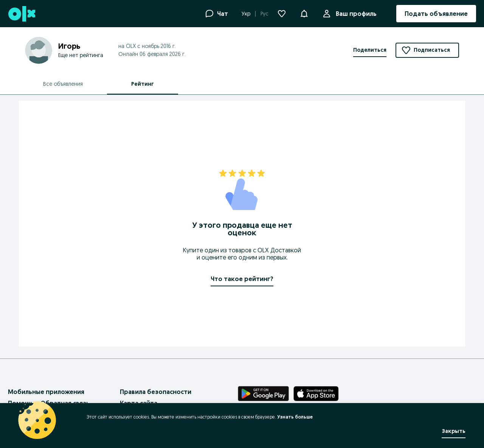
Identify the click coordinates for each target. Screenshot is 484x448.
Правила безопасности (156, 392)
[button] (304, 13)
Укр (246, 14)
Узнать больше (295, 417)
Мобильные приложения (46, 392)
